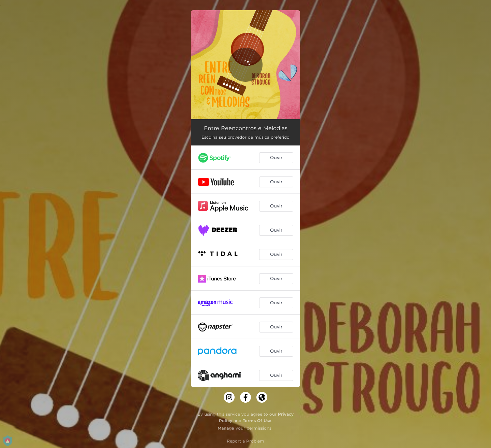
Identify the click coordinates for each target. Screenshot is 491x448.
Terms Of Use (257, 421)
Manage (226, 428)
